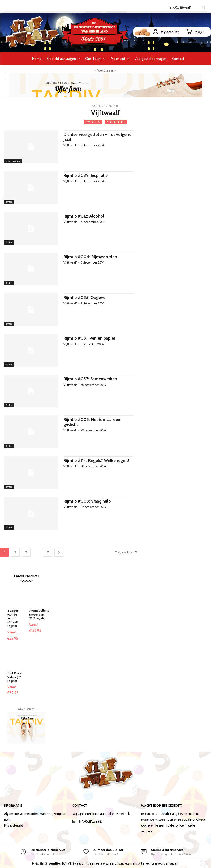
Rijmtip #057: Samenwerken (90, 379)
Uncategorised (13, 161)
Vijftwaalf (70, 145)
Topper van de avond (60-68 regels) (13, 618)
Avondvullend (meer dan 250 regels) (39, 614)
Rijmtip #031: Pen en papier (89, 338)
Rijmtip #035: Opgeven (86, 297)
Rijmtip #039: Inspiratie (86, 175)
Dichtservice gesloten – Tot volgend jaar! (98, 137)
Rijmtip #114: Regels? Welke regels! (96, 460)
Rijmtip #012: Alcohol (84, 216)
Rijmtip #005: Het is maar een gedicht (92, 422)
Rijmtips (9, 202)
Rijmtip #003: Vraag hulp (87, 501)
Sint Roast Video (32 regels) (15, 677)
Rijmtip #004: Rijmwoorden (90, 257)
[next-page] (59, 552)
